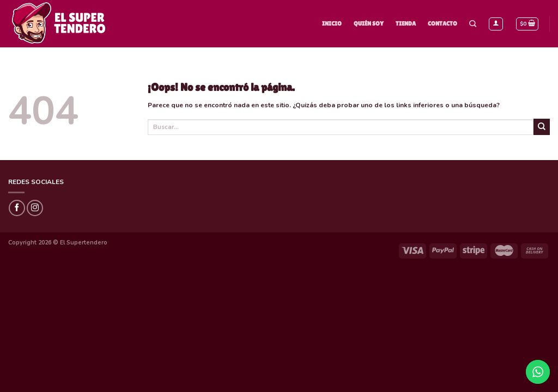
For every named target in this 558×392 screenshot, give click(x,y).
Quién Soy (369, 23)
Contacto (442, 23)
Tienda (406, 23)
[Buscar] (473, 24)
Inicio (332, 23)
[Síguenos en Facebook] (17, 208)
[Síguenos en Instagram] (35, 208)
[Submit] (542, 127)
